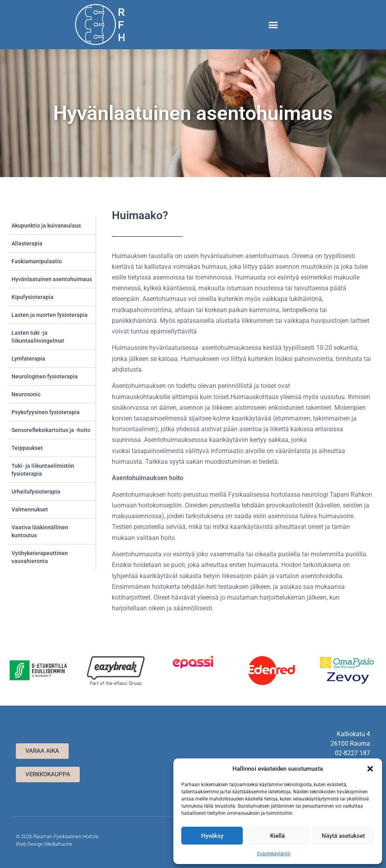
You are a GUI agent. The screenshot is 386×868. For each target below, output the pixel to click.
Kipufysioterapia (33, 297)
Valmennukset (30, 509)
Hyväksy (212, 836)
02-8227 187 (352, 753)
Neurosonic (26, 394)
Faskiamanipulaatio (37, 261)
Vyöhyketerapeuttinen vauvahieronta (40, 557)
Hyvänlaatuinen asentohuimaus (52, 279)
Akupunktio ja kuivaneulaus (46, 226)
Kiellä (277, 836)
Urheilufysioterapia (36, 492)
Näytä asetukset (343, 836)
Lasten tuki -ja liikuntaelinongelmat (38, 337)
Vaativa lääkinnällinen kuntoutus (40, 531)
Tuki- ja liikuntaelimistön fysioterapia (43, 470)
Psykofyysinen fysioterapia (46, 412)
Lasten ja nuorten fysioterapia (50, 315)
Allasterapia (27, 243)
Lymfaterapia (28, 359)
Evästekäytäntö (274, 854)
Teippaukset (27, 448)
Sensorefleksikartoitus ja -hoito (51, 430)
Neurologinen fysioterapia (45, 376)
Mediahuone (58, 844)
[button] (370, 769)
